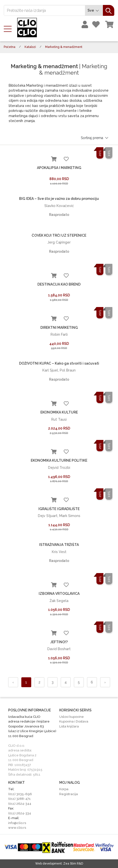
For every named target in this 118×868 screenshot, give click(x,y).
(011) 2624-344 (20, 804)
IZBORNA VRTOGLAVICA (59, 594)
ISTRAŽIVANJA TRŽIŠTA (59, 545)
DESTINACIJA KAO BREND (59, 284)
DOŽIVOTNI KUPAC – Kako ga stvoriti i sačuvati (59, 363)
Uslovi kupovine (72, 717)
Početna (10, 47)
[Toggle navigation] (9, 28)
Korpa (64, 789)
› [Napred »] (105, 682)
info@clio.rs (17, 823)
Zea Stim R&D (73, 864)
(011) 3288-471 (19, 799)
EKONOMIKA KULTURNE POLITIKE (59, 460)
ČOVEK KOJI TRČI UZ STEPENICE (59, 235)
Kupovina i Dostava (74, 721)
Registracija (69, 794)
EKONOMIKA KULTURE (59, 412)
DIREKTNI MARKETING (59, 328)
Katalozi (30, 47)
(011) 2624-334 (20, 813)
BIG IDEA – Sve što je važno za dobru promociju (59, 199)
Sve (94, 10)
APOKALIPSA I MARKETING (59, 168)
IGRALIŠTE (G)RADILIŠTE (59, 509)
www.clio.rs (17, 828)
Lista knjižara (69, 726)
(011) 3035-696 (20, 794)
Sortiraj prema (95, 138)
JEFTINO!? (59, 642)
